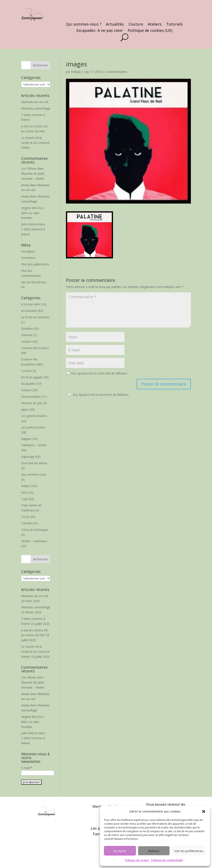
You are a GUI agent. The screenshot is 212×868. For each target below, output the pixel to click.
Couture (136, 25)
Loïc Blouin (29, 168)
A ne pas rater (31, 304)
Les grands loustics (34, 416)
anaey (25, 185)
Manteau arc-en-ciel (35, 102)
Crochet (26, 371)
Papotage (28, 457)
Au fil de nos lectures (35, 317)
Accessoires (29, 311)
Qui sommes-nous (34, 474)
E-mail (27, 768)
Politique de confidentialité (167, 860)
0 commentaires (116, 72)
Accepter (120, 851)
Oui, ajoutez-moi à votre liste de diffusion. (97, 373)
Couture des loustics (35, 348)
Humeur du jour (32, 403)
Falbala (76, 72)
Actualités (115, 25)
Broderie (27, 328)
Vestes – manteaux (34, 541)
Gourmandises (31, 397)
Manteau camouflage (36, 108)
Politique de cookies (137, 860)
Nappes (26, 439)
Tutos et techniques (35, 530)
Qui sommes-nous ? (84, 25)
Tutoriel (26, 523)
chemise (27, 335)
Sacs (24, 492)
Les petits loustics (33, 427)
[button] (204, 811)
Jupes (25, 409)
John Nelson (29, 224)
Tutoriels (174, 25)
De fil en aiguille (32, 377)
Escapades (28, 384)
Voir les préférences (189, 851)
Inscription (28, 251)
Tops (25, 499)
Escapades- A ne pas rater (100, 31)
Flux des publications (35, 264)
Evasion (26, 390)
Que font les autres (34, 463)
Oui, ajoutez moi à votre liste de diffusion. (98, 395)
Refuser (154, 851)
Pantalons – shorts (34, 445)
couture (26, 341)
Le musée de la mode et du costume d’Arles (35, 143)
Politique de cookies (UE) (150, 31)
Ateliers (155, 25)
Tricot (25, 517)
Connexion (28, 258)
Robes (25, 486)
